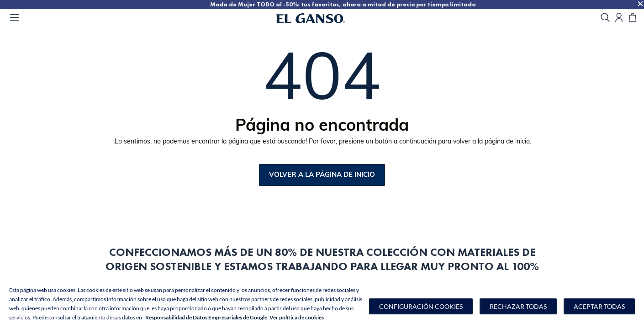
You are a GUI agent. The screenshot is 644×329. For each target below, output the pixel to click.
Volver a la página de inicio (322, 175)
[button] (421, 306)
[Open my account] (619, 18)
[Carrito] (633, 18)
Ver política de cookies (297, 317)
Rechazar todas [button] (518, 306)
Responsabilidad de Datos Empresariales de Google (206, 317)
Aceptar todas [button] (599, 306)
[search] (605, 18)
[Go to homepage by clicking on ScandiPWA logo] (322, 18)
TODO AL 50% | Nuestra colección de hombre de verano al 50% (100, 4)
